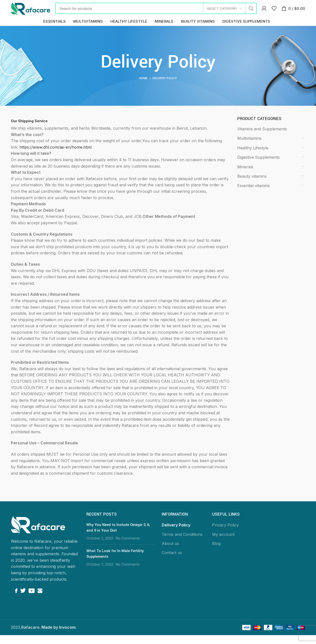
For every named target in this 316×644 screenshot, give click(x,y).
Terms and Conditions (182, 543)
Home (143, 87)
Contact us (172, 562)
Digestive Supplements (258, 166)
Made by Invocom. (59, 636)
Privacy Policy (225, 534)
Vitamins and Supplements (262, 138)
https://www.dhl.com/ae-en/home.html (56, 156)
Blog (216, 553)
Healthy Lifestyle (253, 157)
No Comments (128, 547)
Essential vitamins (254, 195)
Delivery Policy (176, 534)
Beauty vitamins (252, 185)
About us (170, 553)
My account (223, 543)
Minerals (245, 176)
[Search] (156, 11)
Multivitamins (249, 147)
